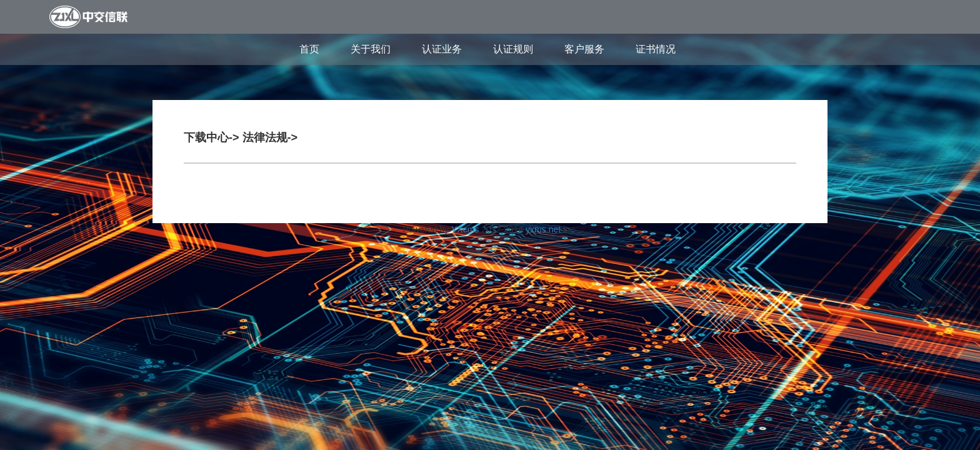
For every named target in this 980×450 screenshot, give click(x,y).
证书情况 (656, 49)
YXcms (465, 229)
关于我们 (371, 49)
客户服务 (584, 49)
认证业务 (442, 49)
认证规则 (513, 49)
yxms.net (543, 229)
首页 (309, 49)
